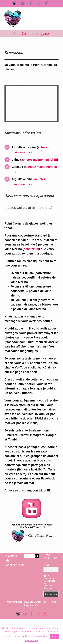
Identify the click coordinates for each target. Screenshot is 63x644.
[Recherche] (37, 556)
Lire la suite (31, 640)
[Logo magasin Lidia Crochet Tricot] (31, 522)
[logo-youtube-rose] (31, 500)
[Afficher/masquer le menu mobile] (57, 12)
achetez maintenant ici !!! (39, 160)
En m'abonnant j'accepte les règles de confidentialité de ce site (50, 582)
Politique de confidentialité (12, 560)
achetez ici (31, 249)
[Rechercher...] (29, 556)
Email (46, 565)
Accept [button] (55, 636)
